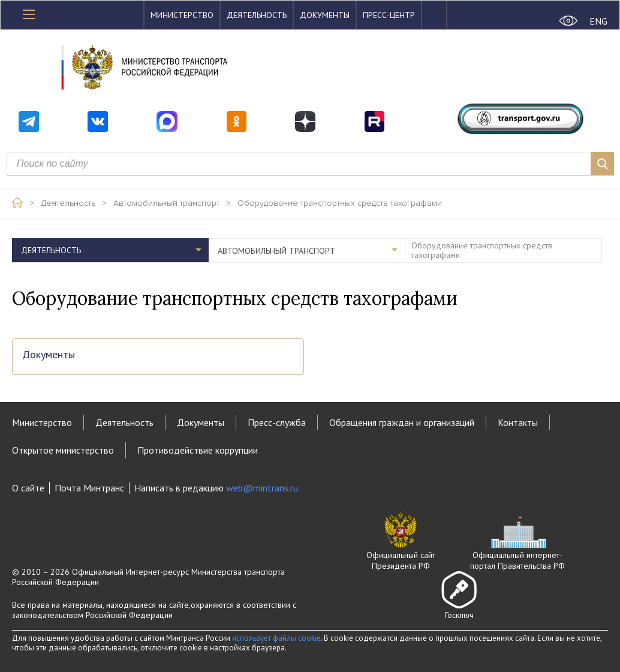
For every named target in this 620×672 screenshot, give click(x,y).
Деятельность (257, 15)
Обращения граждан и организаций (402, 422)
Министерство (182, 15)
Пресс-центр (389, 15)
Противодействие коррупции (198, 450)
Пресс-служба (277, 422)
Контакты (518, 422)
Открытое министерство (63, 450)
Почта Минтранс (89, 488)
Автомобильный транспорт (166, 203)
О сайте (28, 488)
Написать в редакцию (216, 488)
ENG (598, 21)
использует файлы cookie (276, 638)
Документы (325, 15)
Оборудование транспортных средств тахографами (340, 203)
